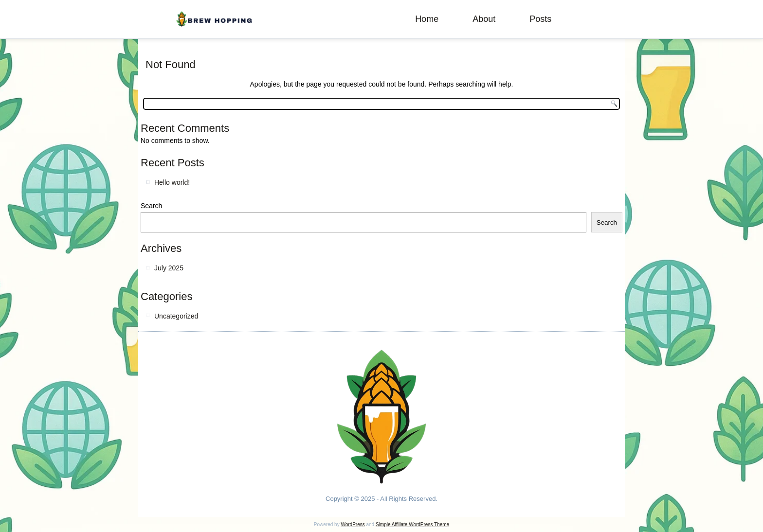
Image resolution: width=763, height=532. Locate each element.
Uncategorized (176, 316)
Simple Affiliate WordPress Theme (412, 524)
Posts (540, 19)
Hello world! (172, 182)
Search (151, 206)
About (484, 19)
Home (427, 19)
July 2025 (169, 268)
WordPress (353, 524)
